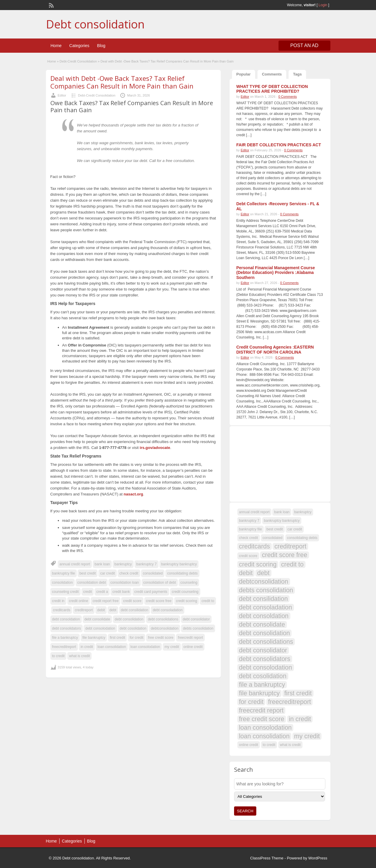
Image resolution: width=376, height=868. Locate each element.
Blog (101, 46)
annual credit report (75, 564)
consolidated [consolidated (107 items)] (272, 538)
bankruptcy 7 (147, 564)
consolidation (63, 583)
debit (101, 610)
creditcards (62, 610)
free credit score (161, 638)
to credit (59, 656)
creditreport (84, 610)
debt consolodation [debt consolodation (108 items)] (266, 668)
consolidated (153, 573)
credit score (132, 601)
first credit (117, 638)
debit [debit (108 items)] (246, 573)
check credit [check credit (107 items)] (249, 538)
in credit (87, 647)
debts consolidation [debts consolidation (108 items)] (266, 590)
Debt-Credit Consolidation (78, 61)
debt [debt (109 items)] (263, 573)
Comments (272, 74)
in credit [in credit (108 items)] (300, 719)
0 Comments (287, 97)
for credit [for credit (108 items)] (251, 702)
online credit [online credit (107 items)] (249, 745)
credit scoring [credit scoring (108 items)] (258, 564)
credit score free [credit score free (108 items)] (285, 555)
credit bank (121, 592)
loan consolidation (112, 647)
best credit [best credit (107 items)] (275, 529)
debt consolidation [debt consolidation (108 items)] (265, 633)
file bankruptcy (94, 638)
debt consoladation (168, 610)
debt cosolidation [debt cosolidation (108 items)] (263, 676)
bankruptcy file (64, 573)
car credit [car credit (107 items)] (295, 529)
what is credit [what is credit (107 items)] (290, 745)
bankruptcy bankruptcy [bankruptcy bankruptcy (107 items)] (282, 521)
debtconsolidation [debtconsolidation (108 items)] (264, 582)
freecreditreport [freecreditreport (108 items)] (290, 702)
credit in (58, 601)
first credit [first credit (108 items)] (298, 693)
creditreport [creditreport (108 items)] (290, 546)
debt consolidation (129, 619)
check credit (129, 573)
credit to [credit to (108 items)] (292, 564)
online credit (193, 647)
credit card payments (151, 592)
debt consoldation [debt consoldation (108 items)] (264, 616)
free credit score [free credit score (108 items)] (262, 719)
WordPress (318, 858)
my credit (172, 647)
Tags (297, 74)
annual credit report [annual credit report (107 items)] (254, 512)
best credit (88, 573)
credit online (79, 601)
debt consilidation (135, 610)
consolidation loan (124, 583)
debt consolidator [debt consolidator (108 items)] (263, 650)
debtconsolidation (165, 628)
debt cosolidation (133, 628)
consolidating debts (182, 573)
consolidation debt (92, 583)
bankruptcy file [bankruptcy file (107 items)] (251, 529)
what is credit (79, 656)
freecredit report (190, 638)
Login (323, 5)
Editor (62, 95)
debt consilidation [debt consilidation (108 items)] (264, 599)
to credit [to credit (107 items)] (269, 745)
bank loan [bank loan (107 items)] (282, 512)
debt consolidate (97, 619)
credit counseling (185, 592)
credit (88, 592)
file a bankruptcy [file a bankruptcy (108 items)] (262, 685)
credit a (102, 592)
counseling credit (65, 592)
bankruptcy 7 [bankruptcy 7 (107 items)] (249, 521)
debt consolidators (67, 628)
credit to (208, 601)
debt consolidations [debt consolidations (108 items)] (266, 642)
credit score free (159, 601)
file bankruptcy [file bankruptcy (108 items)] (260, 693)
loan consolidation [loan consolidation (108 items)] (264, 736)
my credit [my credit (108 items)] (307, 736)
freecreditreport (64, 647)
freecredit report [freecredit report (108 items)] (261, 710)
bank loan (102, 564)
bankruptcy (123, 564)
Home (56, 46)
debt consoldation (66, 619)
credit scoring (187, 601)
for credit (136, 638)
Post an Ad (304, 45)
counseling (189, 583)
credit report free (105, 601)
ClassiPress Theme (267, 858)
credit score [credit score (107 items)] (248, 556)
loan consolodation (145, 647)
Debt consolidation (95, 24)
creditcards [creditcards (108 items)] (255, 546)
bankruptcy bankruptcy (179, 564)
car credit (107, 573)
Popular (244, 74)
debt (113, 610)
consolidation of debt (160, 583)
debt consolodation (100, 628)
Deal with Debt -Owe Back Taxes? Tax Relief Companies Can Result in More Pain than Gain (122, 82)
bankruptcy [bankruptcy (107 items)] (303, 512)
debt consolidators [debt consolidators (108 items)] (265, 659)
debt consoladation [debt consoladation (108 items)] (266, 607)
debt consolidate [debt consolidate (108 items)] (262, 625)
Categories (79, 46)
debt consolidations (163, 619)
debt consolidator (196, 619)
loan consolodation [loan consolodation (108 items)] (265, 728)
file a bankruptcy (65, 638)
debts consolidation (198, 628)
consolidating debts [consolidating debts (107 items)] (302, 538)
